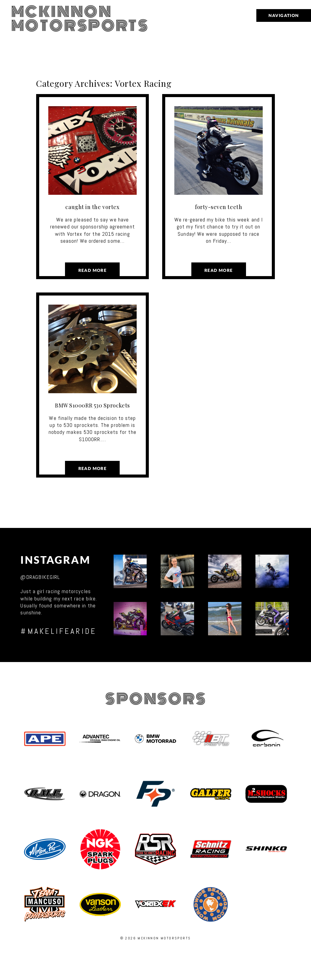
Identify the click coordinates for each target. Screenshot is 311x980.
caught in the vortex (92, 207)
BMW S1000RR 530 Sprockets (92, 405)
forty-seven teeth (219, 207)
